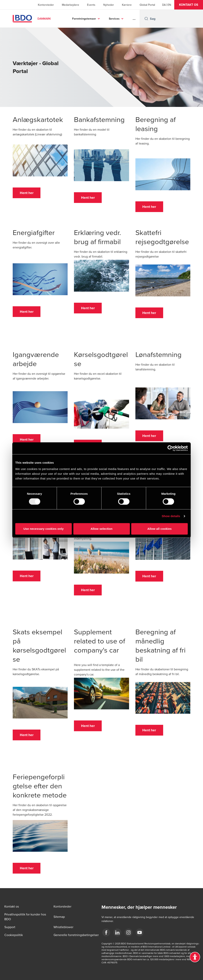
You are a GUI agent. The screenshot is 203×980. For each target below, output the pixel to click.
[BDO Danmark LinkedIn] (117, 932)
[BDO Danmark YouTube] (140, 932)
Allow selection (102, 529)
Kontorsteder (46, 5)
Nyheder (109, 5)
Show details (171, 516)
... (134, 19)
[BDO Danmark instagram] (128, 932)
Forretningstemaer (84, 19)
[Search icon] (146, 19)
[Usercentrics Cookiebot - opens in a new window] (170, 448)
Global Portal (147, 5)
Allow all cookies (159, 529)
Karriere (127, 5)
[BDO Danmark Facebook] (106, 932)
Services (114, 19)
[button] (189, 5)
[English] (169, 5)
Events (91, 5)
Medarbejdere (70, 5)
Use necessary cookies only (44, 529)
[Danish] (164, 5)
